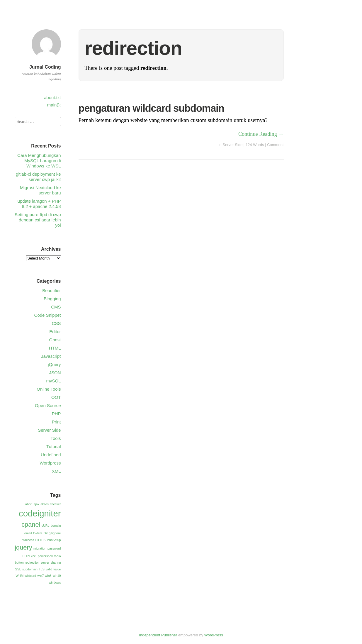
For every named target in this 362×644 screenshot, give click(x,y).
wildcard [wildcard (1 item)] (30, 576)
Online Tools (49, 389)
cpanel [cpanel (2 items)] (31, 524)
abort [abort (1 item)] (29, 504)
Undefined (51, 455)
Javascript (51, 356)
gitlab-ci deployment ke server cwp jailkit (38, 177)
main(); (54, 105)
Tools (56, 438)
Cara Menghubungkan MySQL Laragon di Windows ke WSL (39, 161)
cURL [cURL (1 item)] (46, 526)
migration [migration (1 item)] (40, 548)
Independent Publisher (158, 635)
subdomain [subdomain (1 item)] (30, 569)
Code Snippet (48, 315)
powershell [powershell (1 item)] (45, 556)
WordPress (214, 635)
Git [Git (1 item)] (46, 533)
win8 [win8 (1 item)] (48, 576)
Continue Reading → (261, 134)
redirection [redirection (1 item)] (32, 562)
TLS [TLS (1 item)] (42, 569)
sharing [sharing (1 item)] (56, 562)
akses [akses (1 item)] (45, 504)
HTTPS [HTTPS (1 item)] (40, 540)
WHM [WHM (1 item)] (19, 576)
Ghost (55, 340)
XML (56, 471)
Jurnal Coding (45, 67)
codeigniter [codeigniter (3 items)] (40, 513)
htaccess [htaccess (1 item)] (28, 540)
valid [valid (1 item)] (49, 569)
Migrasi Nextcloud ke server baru (40, 190)
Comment (275, 145)
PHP (56, 414)
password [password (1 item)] (54, 548)
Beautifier (51, 290)
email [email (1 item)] (28, 533)
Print (56, 422)
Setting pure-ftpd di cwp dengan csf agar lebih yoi (38, 220)
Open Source (48, 405)
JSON (55, 373)
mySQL (53, 381)
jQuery (54, 364)
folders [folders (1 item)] (38, 533)
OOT (56, 397)
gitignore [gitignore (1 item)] (55, 533)
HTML (55, 348)
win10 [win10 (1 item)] (57, 576)
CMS (56, 307)
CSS (56, 323)
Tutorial (53, 446)
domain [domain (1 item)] (56, 526)
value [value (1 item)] (57, 569)
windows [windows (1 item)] (55, 582)
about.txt (52, 98)
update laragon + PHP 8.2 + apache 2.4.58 (39, 204)
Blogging (52, 299)
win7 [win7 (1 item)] (40, 576)
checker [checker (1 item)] (55, 504)
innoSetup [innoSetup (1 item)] (54, 540)
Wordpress (50, 463)
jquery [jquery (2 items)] (23, 547)
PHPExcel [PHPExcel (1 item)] (30, 556)
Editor (55, 332)
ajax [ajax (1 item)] (36, 504)
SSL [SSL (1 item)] (18, 569)
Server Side (232, 145)
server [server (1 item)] (45, 562)
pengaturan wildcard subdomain (151, 108)
